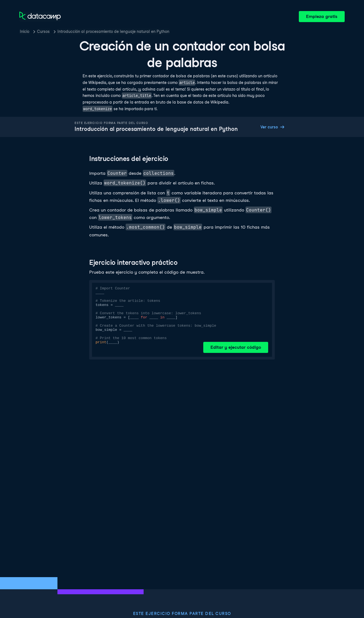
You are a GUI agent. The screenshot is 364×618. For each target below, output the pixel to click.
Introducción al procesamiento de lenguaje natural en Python (113, 31)
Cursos (43, 31)
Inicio (25, 31)
